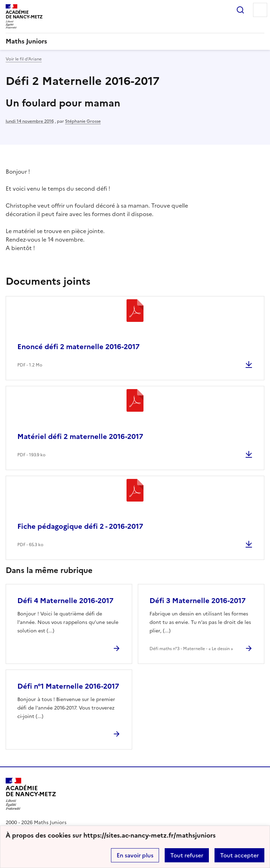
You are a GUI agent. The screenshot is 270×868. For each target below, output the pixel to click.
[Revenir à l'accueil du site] (31, 794)
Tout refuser (187, 855)
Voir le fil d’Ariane (24, 59)
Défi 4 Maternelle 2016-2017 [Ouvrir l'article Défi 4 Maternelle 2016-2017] (65, 601)
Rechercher (240, 10)
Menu (260, 10)
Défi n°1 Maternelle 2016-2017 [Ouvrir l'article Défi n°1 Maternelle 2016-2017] (68, 686)
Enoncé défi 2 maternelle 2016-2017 (78, 347)
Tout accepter (239, 855)
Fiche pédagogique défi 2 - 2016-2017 (80, 526)
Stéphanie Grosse (83, 121)
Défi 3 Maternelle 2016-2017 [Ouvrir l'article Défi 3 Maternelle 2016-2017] (198, 601)
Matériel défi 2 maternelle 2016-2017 (80, 436)
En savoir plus (135, 855)
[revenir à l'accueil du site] (135, 41)
